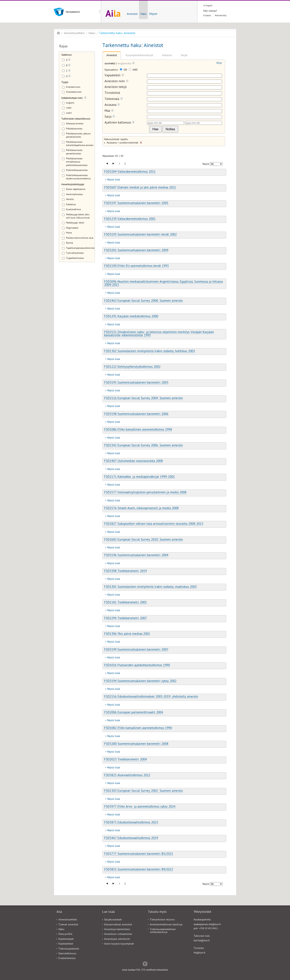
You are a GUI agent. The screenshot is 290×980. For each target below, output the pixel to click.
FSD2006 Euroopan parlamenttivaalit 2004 (134, 713)
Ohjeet (153, 14)
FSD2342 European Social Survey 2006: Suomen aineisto (143, 446)
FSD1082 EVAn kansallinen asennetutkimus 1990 (138, 728)
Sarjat (184, 56)
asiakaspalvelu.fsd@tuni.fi (207, 925)
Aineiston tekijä (115, 87)
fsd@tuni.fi (199, 953)
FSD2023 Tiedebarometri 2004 (125, 760)
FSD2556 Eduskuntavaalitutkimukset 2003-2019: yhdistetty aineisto (151, 697)
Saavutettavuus (67, 954)
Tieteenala (114, 99)
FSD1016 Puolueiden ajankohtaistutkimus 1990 (137, 666)
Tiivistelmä (112, 93)
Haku (143, 14)
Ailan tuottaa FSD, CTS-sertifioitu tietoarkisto (145, 970)
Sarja (110, 117)
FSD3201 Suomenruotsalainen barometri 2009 (136, 251)
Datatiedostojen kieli (72, 98)
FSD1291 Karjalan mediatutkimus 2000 (131, 317)
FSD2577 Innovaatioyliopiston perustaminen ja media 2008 (145, 493)
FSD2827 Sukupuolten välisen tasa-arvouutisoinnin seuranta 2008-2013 (154, 524)
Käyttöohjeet (66, 939)
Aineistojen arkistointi (117, 939)
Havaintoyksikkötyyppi (73, 185)
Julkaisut (167, 56)
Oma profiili (65, 934)
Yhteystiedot (202, 912)
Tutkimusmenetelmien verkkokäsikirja (163, 931)
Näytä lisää (114, 180)
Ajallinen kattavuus (120, 123)
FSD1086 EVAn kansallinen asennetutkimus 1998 (138, 430)
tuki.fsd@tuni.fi (202, 941)
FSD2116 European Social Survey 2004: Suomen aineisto (143, 399)
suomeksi (110, 64)
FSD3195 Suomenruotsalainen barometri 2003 (136, 383)
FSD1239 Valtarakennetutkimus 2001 (130, 219)
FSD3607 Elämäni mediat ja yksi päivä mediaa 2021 (140, 188)
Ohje (219, 63)
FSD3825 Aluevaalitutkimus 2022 (127, 776)
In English (208, 6)
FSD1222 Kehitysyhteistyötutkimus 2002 (132, 367)
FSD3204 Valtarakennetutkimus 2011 (130, 172)
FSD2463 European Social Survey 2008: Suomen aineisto (143, 301)
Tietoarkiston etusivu (162, 920)
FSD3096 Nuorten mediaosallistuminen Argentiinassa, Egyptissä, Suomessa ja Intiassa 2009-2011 (163, 284)
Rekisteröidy (221, 16)
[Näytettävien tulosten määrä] (216, 164)
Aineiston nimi (117, 82)
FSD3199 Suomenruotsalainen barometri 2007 (136, 650)
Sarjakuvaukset (113, 920)
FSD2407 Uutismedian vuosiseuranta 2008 (133, 461)
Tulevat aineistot (68, 925)
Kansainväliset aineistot (118, 925)
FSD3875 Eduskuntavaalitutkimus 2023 (131, 823)
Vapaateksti (114, 76)
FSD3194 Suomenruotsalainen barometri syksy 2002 (140, 681)
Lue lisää (108, 912)
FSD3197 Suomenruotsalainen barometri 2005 (136, 203)
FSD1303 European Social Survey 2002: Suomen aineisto (143, 791)
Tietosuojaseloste (69, 949)
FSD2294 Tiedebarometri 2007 (125, 619)
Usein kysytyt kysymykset (119, 944)
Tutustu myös (157, 912)
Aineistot (132, 14)
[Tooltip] (69, 60)
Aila (58, 33)
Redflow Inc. (145, 963)
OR (124, 70)
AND (133, 70)
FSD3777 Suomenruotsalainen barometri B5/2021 (139, 854)
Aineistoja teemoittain (117, 930)
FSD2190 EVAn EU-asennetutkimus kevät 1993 (136, 266)
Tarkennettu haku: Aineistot (117, 33)
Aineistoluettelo (74, 33)
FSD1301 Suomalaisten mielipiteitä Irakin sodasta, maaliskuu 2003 (150, 587)
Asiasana (112, 105)
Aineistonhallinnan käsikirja (166, 925)
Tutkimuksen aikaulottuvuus (76, 119)
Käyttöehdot (66, 944)
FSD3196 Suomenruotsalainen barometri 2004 (136, 556)
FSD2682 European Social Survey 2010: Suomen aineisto (143, 540)
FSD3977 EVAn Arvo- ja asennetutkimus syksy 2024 (140, 807)
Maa (109, 111)
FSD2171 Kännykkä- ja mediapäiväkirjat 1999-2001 (139, 477)
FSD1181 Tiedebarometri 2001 (125, 603)
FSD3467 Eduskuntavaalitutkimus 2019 (131, 838)
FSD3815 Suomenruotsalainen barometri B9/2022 (139, 870)
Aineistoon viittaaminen (118, 934)
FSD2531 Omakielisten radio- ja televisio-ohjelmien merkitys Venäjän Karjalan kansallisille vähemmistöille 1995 (159, 334)
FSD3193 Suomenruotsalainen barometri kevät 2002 (140, 235)
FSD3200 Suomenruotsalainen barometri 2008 (136, 744)
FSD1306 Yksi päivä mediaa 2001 (127, 634)
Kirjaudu (207, 16)
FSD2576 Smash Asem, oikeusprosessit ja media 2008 (141, 509)
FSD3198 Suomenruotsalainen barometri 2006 (136, 414)
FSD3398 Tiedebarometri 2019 (125, 571)
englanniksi (125, 64)
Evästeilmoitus (67, 959)
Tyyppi (65, 83)
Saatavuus (66, 55)
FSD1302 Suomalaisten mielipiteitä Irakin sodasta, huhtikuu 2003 (150, 352)
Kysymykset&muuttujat (139, 56)
